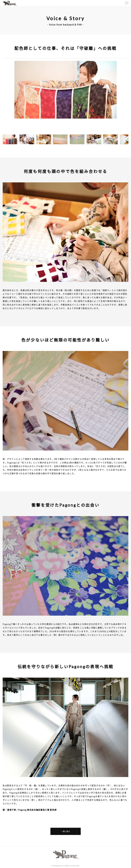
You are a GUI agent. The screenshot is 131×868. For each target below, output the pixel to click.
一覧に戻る (66, 831)
